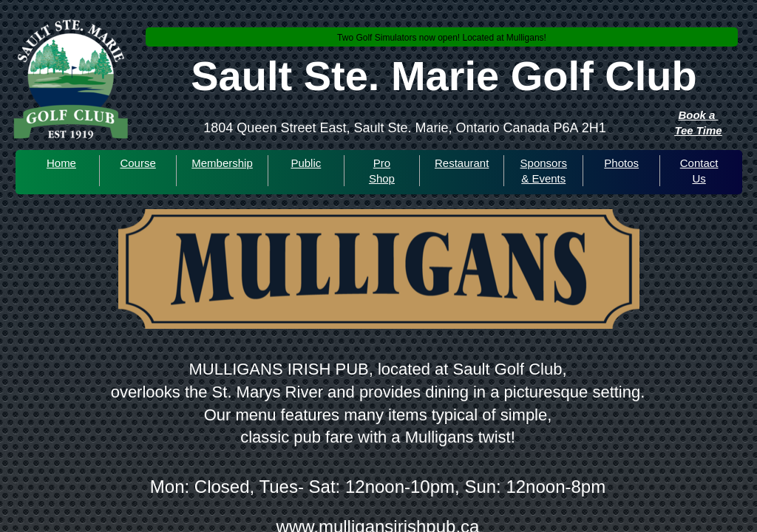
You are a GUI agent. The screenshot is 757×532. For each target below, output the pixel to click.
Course (138, 163)
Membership (222, 163)
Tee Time (698, 130)
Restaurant (462, 163)
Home (61, 163)
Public (306, 163)
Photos (621, 163)
